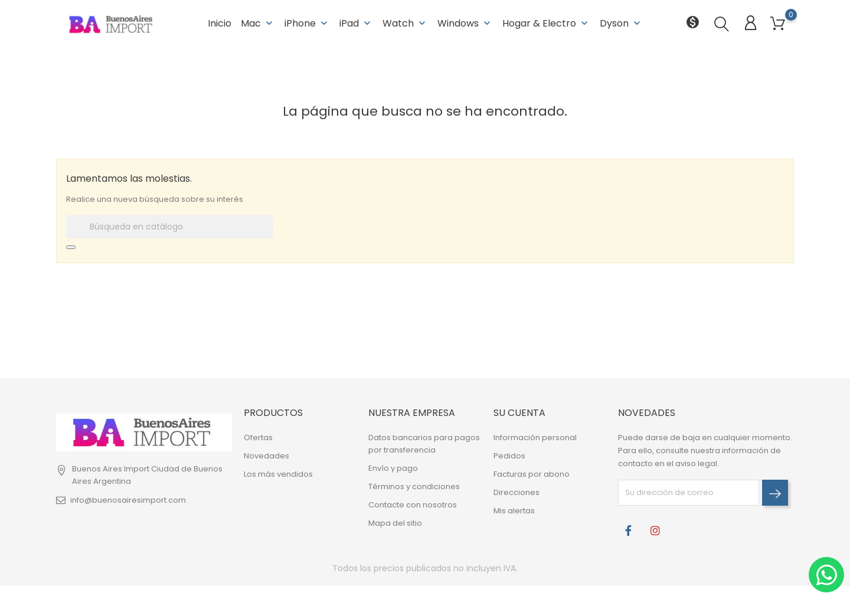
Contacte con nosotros (413, 505)
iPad (356, 23)
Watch (405, 23)
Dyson (621, 23)
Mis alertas (514, 511)
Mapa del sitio (395, 523)
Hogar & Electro (546, 23)
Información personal (535, 438)
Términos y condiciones (414, 486)
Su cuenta (519, 413)
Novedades (267, 456)
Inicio (220, 23)
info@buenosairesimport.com (128, 500)
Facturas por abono (532, 474)
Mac (258, 23)
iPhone (307, 23)
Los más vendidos (278, 474)
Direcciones (516, 492)
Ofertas (258, 438)
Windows (465, 23)
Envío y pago (393, 468)
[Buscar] (170, 227)
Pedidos (509, 456)
